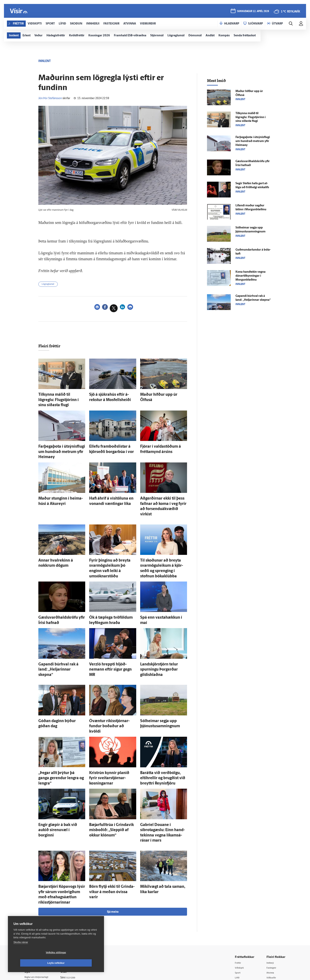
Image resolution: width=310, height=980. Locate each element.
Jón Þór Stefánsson (50, 98)
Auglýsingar (74, 905)
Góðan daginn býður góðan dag (59, 677)
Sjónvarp (241, 911)
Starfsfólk (73, 926)
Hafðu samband (77, 911)
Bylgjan (271, 911)
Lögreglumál (50, 285)
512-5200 (79, 901)
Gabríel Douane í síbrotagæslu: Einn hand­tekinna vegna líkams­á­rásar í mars (162, 769)
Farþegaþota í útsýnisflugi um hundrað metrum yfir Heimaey (253, 141)
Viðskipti (241, 891)
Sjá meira (113, 835)
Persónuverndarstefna (38, 909)
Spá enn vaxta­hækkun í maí (158, 584)
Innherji (272, 886)
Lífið (238, 901)
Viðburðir (273, 901)
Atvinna (271, 896)
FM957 (271, 916)
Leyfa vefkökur (79, 963)
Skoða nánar (21, 953)
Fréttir (239, 886)
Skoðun (240, 906)
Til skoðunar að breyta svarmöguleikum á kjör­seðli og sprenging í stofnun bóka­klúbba (161, 540)
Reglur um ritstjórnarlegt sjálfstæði (40, 902)
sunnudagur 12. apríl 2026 (252, 12)
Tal (268, 926)
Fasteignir (273, 891)
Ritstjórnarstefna (77, 916)
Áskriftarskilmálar (78, 921)
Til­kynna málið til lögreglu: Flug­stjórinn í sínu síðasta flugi (250, 117)
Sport (239, 896)
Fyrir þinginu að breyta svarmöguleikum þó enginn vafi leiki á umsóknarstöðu (110, 540)
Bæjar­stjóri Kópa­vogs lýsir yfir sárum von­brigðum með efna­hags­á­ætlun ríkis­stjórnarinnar (62, 822)
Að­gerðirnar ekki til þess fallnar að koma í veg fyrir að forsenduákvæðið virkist (163, 488)
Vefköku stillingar (33, 963)
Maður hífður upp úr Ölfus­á (159, 396)
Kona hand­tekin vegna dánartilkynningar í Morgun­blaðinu (250, 276)
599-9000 (36, 924)
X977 (270, 921)
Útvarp (240, 916)
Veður (270, 906)
